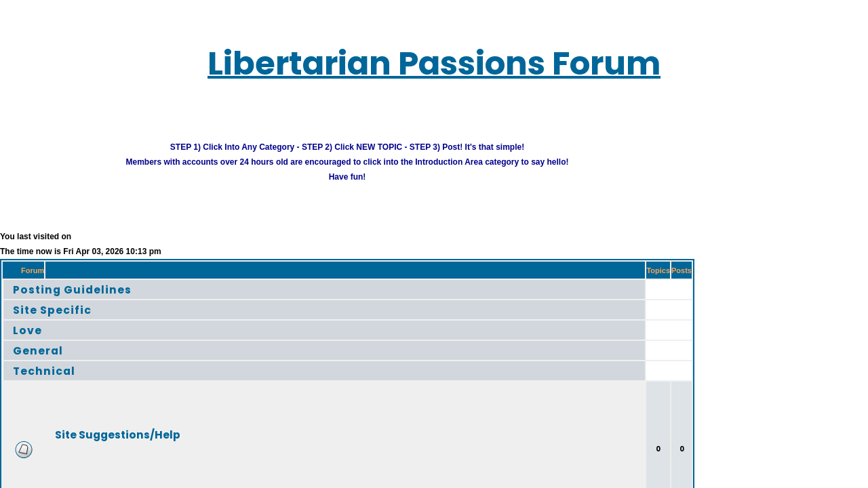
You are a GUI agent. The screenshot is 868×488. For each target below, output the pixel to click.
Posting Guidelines (57, 282)
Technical (34, 363)
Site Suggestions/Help (95, 427)
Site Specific (41, 302)
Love (20, 322)
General (29, 343)
